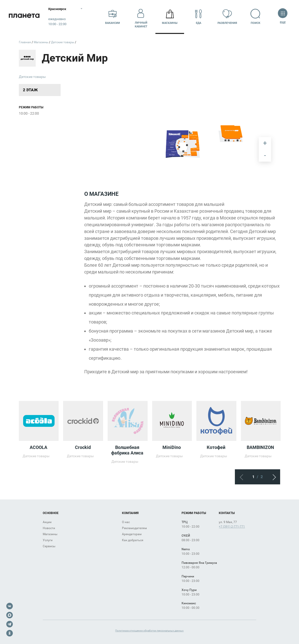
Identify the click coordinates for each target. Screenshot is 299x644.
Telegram (10, 624)
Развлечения (227, 17)
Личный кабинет (141, 17)
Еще (283, 17)
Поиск (256, 17)
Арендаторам (132, 534)
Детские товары (32, 77)
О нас (126, 522)
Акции (47, 522)
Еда (198, 17)
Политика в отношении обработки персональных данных (149, 631)
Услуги (48, 540)
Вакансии (113, 17)
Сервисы (49, 546)
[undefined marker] (187, 145)
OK (10, 633)
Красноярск (60, 9)
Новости (49, 528)
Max (10, 615)
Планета (25, 17)
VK (10, 606)
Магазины (170, 17)
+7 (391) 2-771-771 (232, 527)
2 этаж (30, 90)
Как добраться (133, 540)
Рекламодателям (134, 528)
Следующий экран (273, 477)
